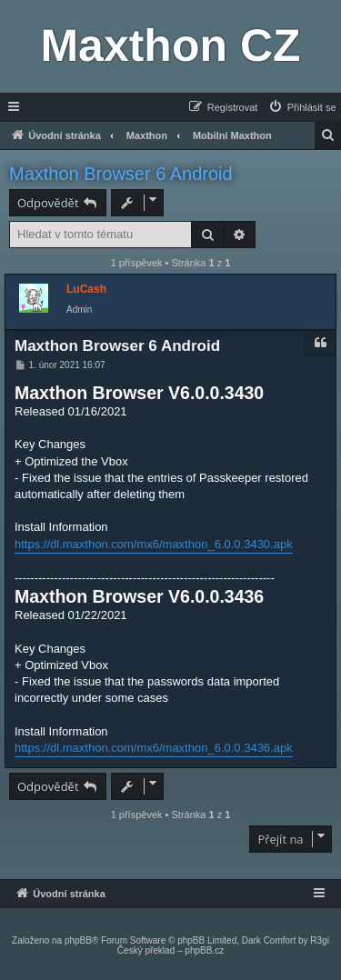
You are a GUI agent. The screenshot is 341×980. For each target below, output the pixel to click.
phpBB (78, 940)
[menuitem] (302, 107)
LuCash (86, 289)
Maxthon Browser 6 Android (121, 174)
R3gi (320, 940)
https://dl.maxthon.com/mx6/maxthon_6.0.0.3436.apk (154, 748)
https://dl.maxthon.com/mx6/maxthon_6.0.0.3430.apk (154, 544)
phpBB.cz (204, 950)
